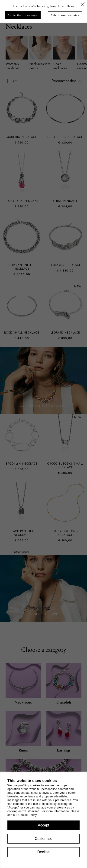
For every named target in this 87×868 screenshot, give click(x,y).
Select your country (65, 15)
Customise (44, 839)
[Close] (83, 5)
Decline (43, 852)
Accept (43, 825)
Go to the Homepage (23, 15)
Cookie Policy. (28, 815)
